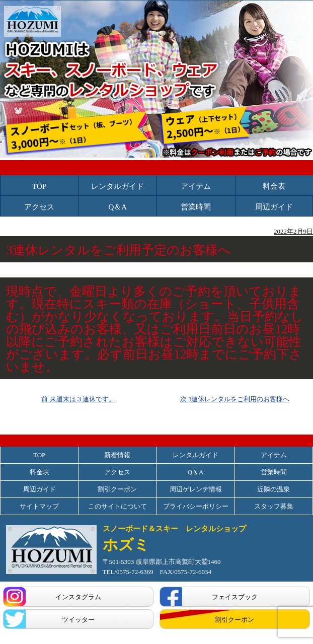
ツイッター (78, 620)
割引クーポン (117, 489)
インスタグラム (78, 597)
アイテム (196, 187)
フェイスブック (235, 597)
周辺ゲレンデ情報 (196, 489)
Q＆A (118, 207)
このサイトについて (118, 506)
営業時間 (196, 207)
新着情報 (117, 455)
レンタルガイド (118, 187)
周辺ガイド (274, 207)
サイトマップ (39, 506)
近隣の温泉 (273, 489)
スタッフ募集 (274, 506)
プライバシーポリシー (196, 506)
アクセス (39, 207)
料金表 (274, 187)
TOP (39, 187)
